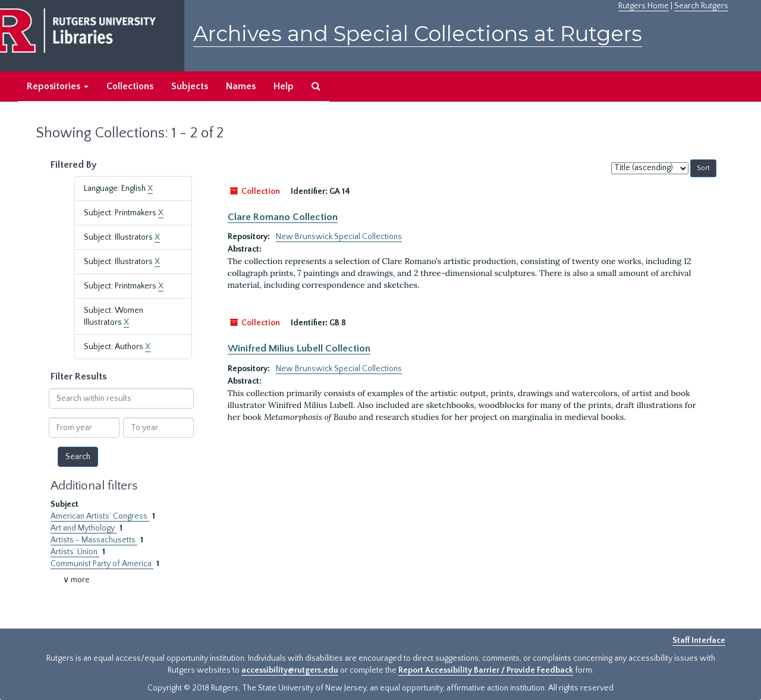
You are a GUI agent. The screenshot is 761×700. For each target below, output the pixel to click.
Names (241, 86)
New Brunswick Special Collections (339, 237)
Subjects (190, 86)
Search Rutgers (701, 6)
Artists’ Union (75, 552)
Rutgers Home (644, 6)
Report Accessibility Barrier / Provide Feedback (486, 670)
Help (284, 86)
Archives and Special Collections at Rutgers (418, 34)
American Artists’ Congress (100, 516)
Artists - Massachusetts (94, 540)
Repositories (58, 86)
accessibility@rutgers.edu (290, 670)
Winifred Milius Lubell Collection (299, 349)
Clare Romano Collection (283, 217)
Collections (130, 86)
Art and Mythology (84, 528)
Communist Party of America (102, 564)
